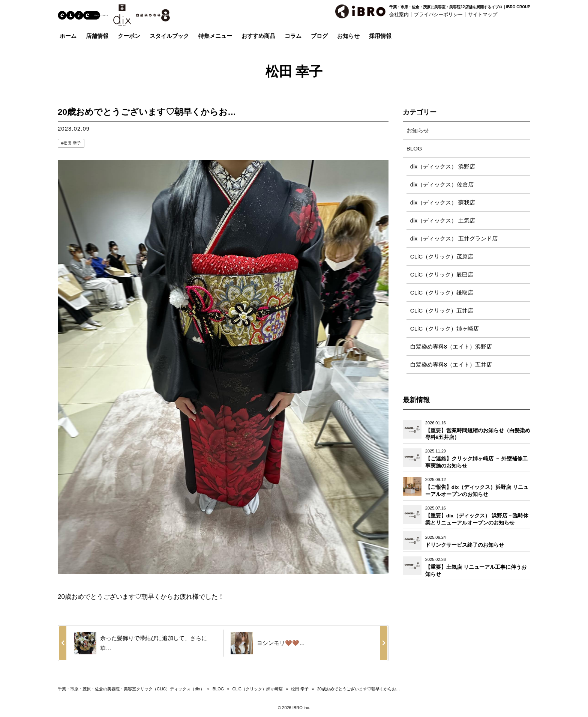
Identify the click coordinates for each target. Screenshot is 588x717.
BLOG (414, 148)
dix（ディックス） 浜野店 (443, 166)
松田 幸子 (72, 143)
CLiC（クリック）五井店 (442, 310)
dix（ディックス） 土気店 (443, 220)
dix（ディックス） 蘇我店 (443, 202)
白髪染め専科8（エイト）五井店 (451, 365)
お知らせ (418, 130)
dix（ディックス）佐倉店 (442, 184)
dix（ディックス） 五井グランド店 (454, 238)
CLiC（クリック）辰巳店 (442, 274)
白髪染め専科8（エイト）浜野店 (451, 346)
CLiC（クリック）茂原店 (442, 256)
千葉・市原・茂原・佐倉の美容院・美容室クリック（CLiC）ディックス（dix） (131, 689)
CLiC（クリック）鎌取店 (442, 292)
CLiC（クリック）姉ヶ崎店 (445, 328)
